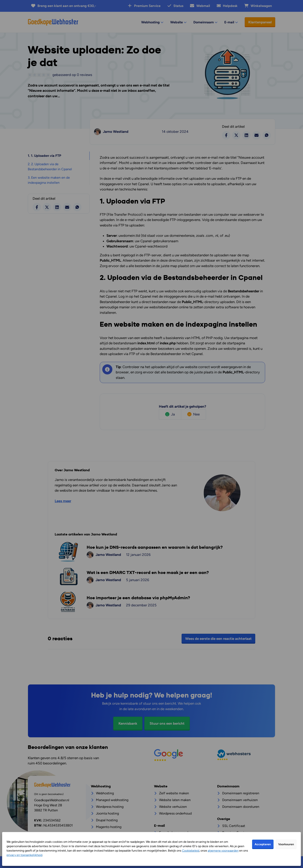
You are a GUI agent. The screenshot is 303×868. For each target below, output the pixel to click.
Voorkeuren (286, 844)
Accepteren (263, 844)
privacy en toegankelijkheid (24, 855)
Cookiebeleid (191, 851)
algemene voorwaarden (223, 851)
